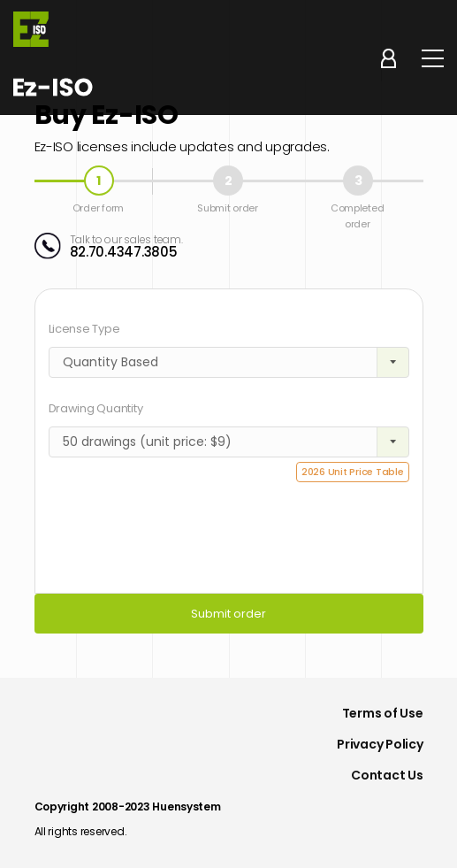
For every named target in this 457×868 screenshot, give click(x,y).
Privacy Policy (380, 744)
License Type (84, 329)
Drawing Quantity (96, 408)
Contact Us (387, 775)
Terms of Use (383, 713)
